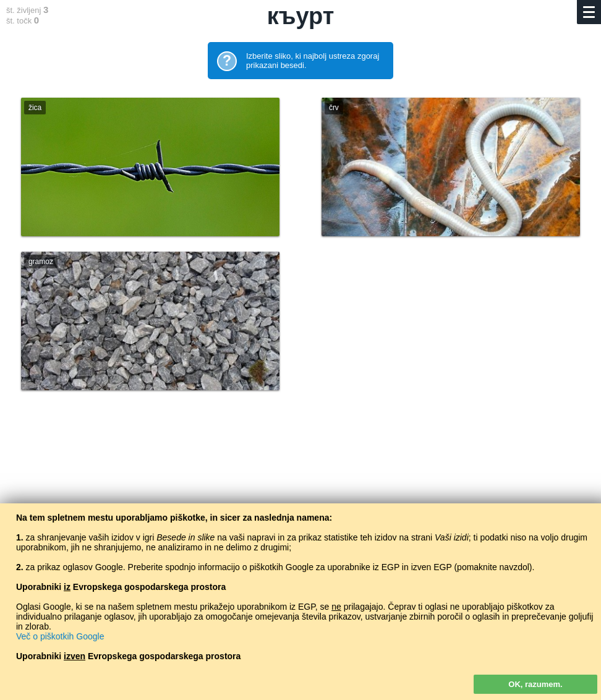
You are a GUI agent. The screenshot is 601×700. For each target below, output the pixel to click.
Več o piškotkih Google (60, 636)
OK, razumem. (535, 684)
